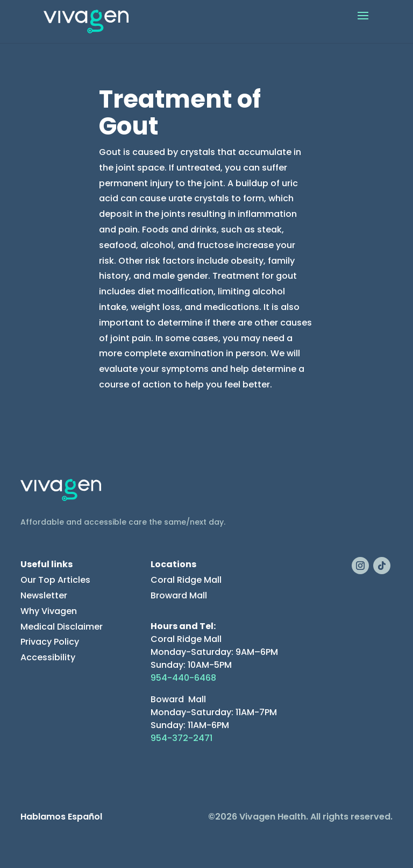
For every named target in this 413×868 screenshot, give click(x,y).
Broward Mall (179, 595)
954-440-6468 (183, 678)
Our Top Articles (55, 580)
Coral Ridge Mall (186, 580)
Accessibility (48, 657)
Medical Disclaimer (62, 627)
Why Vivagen (49, 611)
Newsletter (44, 595)
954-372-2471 (181, 738)
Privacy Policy (50, 642)
